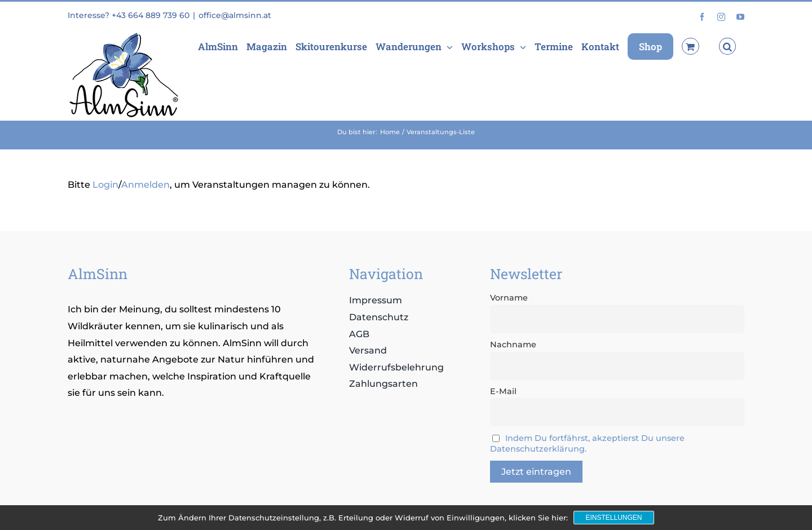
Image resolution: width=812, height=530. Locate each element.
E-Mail (503, 391)
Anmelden (145, 185)
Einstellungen (614, 518)
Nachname (513, 344)
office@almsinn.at (235, 15)
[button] (727, 46)
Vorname (509, 298)
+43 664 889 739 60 (151, 15)
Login (105, 185)
